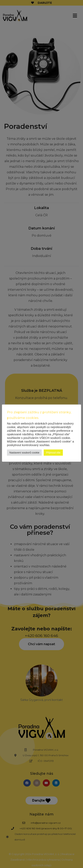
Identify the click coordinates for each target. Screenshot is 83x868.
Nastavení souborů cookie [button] (24, 453)
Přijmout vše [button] (53, 453)
